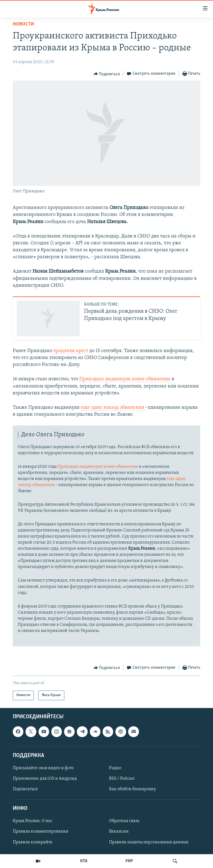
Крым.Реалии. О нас (33, 821)
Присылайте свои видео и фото (43, 768)
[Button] (107, 74)
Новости (23, 24)
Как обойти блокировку (132, 789)
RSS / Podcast (122, 779)
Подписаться (25, 789)
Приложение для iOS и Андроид (45, 779)
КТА (84, 861)
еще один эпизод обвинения (113, 408)
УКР (129, 861)
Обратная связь (124, 821)
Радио (115, 768)
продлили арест (71, 351)
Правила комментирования (40, 831)
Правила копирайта (33, 842)
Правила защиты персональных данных (149, 842)
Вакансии (119, 831)
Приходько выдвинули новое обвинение (125, 379)
